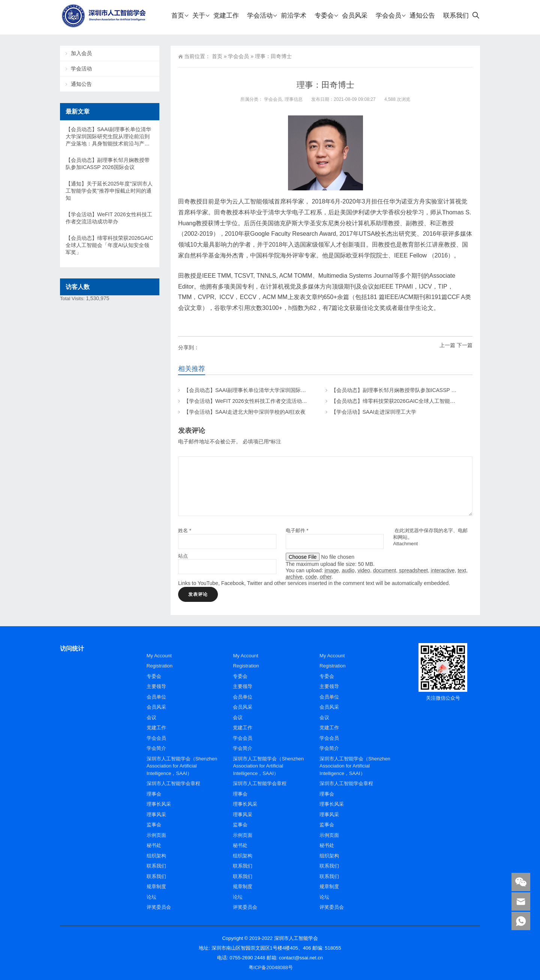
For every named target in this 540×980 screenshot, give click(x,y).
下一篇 (465, 345)
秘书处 (154, 845)
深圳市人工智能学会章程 (173, 783)
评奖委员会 (159, 907)
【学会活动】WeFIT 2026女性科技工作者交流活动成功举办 (253, 401)
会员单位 (156, 697)
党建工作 (156, 728)
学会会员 (238, 56)
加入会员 (81, 53)
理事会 (154, 794)
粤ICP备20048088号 (271, 967)
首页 (217, 56)
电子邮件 (297, 530)
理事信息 (294, 99)
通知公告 (81, 84)
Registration (160, 666)
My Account (159, 656)
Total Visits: (73, 298)
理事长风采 (159, 804)
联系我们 (156, 866)
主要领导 (156, 686)
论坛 (151, 897)
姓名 (185, 530)
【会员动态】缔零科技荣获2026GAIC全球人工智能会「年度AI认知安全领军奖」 (425, 401)
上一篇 (447, 345)
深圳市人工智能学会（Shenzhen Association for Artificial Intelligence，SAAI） (182, 766)
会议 (151, 717)
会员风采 (156, 707)
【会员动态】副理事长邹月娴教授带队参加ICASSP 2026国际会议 (408, 390)
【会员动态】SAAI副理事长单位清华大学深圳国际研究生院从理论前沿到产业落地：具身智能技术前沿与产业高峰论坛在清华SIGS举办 (108, 137)
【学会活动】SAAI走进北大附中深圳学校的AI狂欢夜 (245, 412)
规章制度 (156, 886)
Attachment (405, 544)
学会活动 (81, 69)
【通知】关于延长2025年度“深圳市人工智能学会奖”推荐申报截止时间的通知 (109, 191)
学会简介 (156, 748)
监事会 (154, 825)
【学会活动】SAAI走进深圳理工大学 (374, 412)
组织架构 (156, 856)
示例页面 (156, 835)
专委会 (154, 676)
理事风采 (156, 815)
